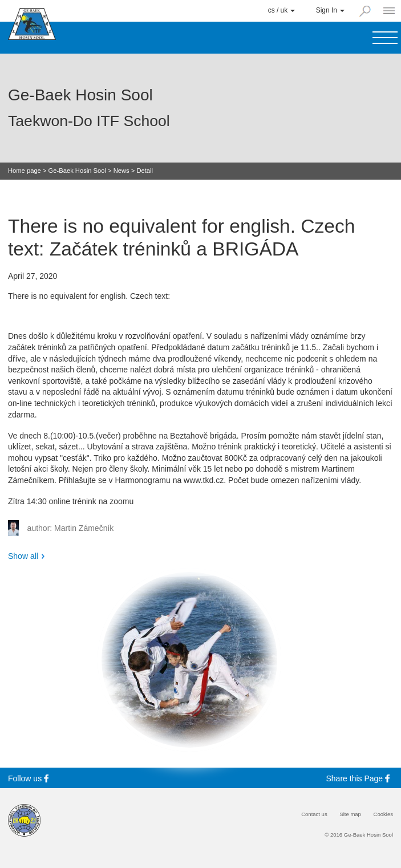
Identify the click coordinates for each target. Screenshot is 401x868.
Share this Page (360, 778)
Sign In (330, 10)
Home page (25, 171)
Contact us (314, 814)
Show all (23, 556)
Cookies (383, 814)
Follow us (30, 778)
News (121, 171)
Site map (350, 814)
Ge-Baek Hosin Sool (77, 171)
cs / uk (282, 10)
